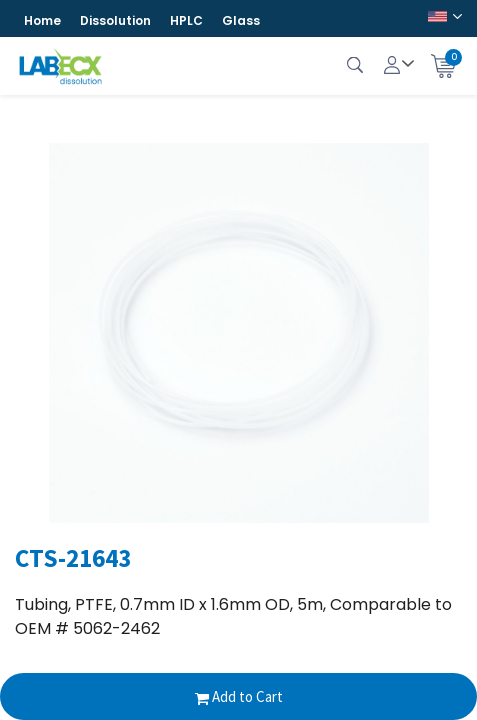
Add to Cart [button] (239, 696)
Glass (241, 20)
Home (42, 20)
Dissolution (115, 20)
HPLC (186, 20)
